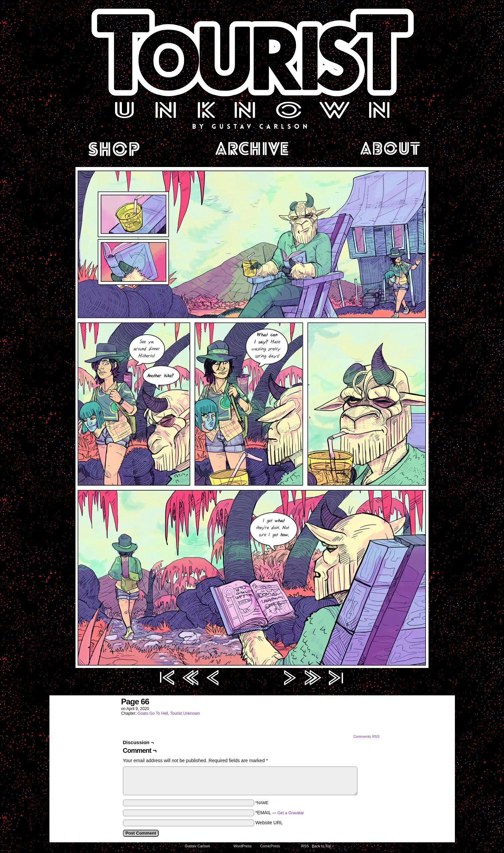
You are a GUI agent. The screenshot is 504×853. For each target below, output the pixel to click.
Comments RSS (367, 736)
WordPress (242, 846)
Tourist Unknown (252, 68)
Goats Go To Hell (153, 713)
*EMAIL (280, 813)
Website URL (269, 823)
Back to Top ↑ (323, 846)
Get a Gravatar (291, 813)
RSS (305, 846)
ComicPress (270, 846)
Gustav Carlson (197, 846)
